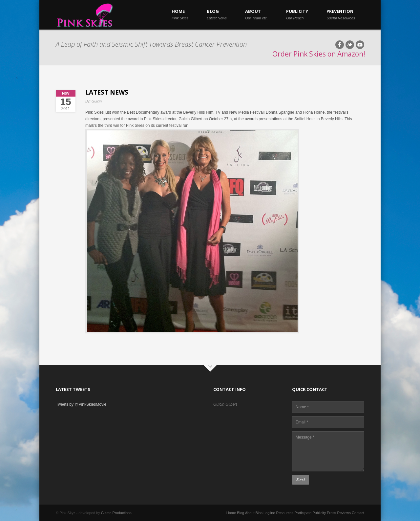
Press (331, 513)
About (250, 513)
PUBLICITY (297, 14)
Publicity (319, 513)
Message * (328, 451)
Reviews (344, 513)
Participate (303, 513)
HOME (180, 14)
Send (301, 480)
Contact (358, 513)
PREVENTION (341, 14)
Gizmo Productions (116, 513)
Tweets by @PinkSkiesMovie (81, 404)
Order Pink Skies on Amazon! (319, 54)
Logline (269, 513)
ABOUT (256, 14)
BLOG (217, 14)
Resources (285, 513)
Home (231, 513)
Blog (241, 513)
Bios (259, 513)
